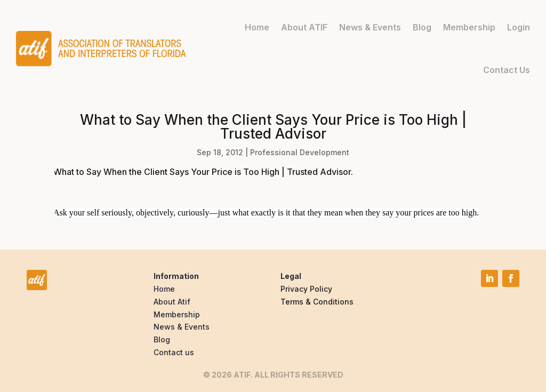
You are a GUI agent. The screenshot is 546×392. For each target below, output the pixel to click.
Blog (422, 27)
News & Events (370, 27)
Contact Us (507, 70)
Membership (469, 27)
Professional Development (300, 152)
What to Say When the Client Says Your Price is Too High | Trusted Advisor (202, 172)
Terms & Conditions (317, 302)
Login (519, 27)
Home (257, 27)
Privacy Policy (306, 289)
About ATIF (304, 27)
